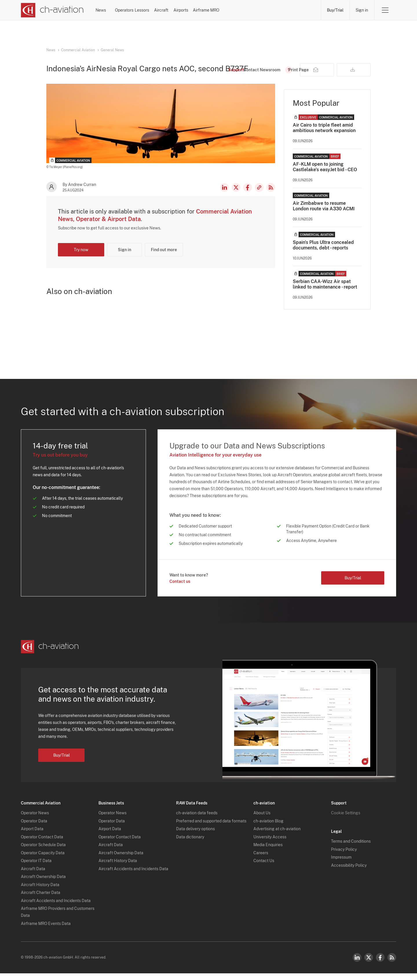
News (115, 10)
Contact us (180, 591)
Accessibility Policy (349, 872)
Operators (150, 10)
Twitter (369, 964)
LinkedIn (224, 197)
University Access (270, 844)
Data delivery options (195, 836)
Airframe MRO (298, 10)
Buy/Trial (335, 10)
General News (112, 50)
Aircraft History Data (40, 891)
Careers (261, 859)
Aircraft (222, 10)
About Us (262, 820)
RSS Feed (271, 197)
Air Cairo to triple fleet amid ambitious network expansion (324, 138)
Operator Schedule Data (43, 852)
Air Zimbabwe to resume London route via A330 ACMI (324, 216)
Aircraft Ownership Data (43, 884)
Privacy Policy (344, 856)
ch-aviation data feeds (197, 820)
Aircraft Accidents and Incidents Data (56, 907)
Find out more (164, 260)
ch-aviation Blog (268, 828)
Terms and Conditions (351, 848)
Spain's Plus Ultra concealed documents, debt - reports (323, 255)
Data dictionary (190, 844)
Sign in (362, 10)
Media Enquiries (268, 852)
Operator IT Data (36, 868)
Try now (81, 260)
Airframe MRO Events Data (46, 930)
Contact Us (264, 868)
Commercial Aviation (78, 50)
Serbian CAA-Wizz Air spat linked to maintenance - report (325, 294)
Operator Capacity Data (43, 859)
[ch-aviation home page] (52, 10)
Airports (257, 10)
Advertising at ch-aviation (277, 836)
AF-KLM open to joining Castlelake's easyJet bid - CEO (325, 177)
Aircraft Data (33, 875)
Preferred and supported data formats (211, 828)
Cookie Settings (346, 820)
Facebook (248, 197)
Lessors (187, 10)
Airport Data (32, 836)
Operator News (35, 820)
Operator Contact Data (42, 844)
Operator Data (34, 828)
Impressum (341, 864)
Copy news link (259, 197)
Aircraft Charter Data (41, 899)
